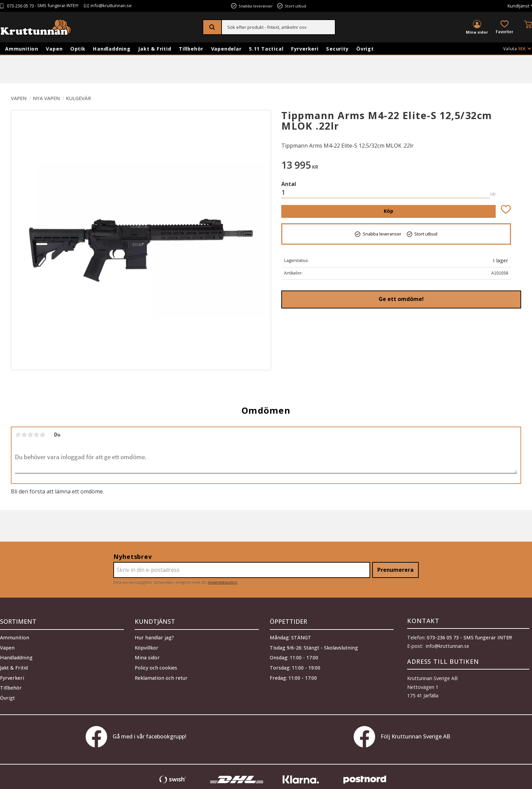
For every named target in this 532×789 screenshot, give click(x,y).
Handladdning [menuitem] (112, 49)
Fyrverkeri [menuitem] (305, 49)
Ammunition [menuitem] (22, 49)
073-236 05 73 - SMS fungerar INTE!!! (469, 637)
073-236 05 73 (20, 6)
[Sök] (213, 27)
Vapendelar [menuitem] (226, 49)
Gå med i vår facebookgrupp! (136, 737)
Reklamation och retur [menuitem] (161, 677)
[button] (505, 28)
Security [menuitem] (337, 49)
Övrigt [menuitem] (365, 49)
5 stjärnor (42, 435)
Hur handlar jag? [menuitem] (154, 636)
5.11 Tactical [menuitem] (266, 49)
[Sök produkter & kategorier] (278, 27)
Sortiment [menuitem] (18, 621)
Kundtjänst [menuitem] (518, 6)
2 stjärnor (24, 435)
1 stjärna (18, 435)
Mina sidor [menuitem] (477, 32)
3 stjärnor (30, 435)
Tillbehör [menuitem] (191, 49)
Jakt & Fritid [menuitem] (155, 49)
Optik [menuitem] (78, 49)
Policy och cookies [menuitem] (156, 666)
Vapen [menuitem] (54, 49)
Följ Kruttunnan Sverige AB (402, 737)
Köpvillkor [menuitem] (147, 646)
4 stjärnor (36, 435)
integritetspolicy (222, 582)
